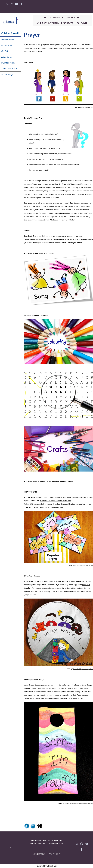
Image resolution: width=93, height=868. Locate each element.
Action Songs (7, 74)
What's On (73, 18)
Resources (67, 23)
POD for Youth (8, 63)
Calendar (82, 23)
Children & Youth (47, 23)
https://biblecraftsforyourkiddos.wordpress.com (79, 803)
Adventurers (7, 57)
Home (47, 18)
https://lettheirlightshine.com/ (84, 565)
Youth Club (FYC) (9, 68)
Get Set (5, 51)
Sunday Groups (8, 39)
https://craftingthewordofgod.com (83, 669)
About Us (58, 18)
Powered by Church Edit (46, 866)
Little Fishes (7, 45)
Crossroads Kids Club (86, 107)
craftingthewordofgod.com (46, 588)
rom (34, 588)
